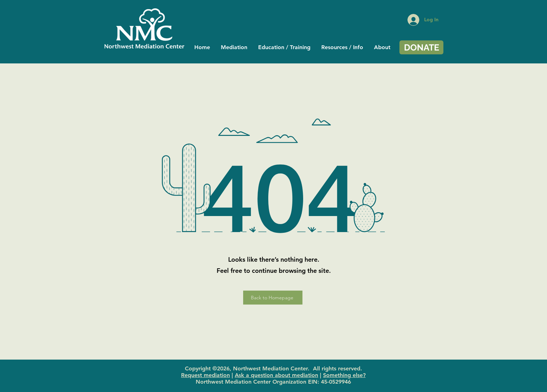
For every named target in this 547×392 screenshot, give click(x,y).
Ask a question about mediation (276, 375)
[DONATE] (421, 47)
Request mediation (205, 375)
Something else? (344, 375)
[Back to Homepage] (273, 298)
